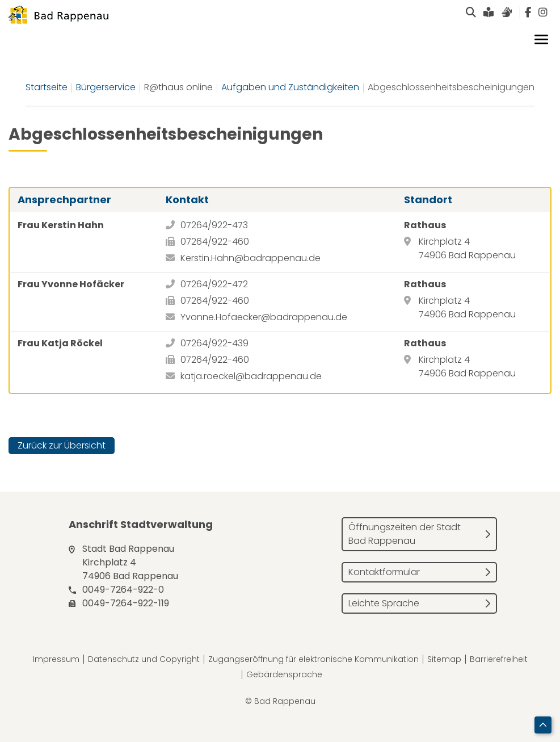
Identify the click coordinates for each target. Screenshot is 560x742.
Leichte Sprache (384, 603)
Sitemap (444, 659)
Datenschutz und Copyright (144, 659)
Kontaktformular (384, 572)
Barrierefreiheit (499, 659)
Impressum (56, 659)
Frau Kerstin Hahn (61, 225)
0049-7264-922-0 (123, 590)
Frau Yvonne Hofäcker (71, 284)
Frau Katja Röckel (60, 343)
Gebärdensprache (284, 674)
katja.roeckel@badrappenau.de (251, 376)
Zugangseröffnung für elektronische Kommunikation (313, 659)
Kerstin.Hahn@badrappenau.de (250, 258)
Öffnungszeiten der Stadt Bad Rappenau (405, 534)
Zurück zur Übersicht (62, 445)
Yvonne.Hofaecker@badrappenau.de (264, 317)
